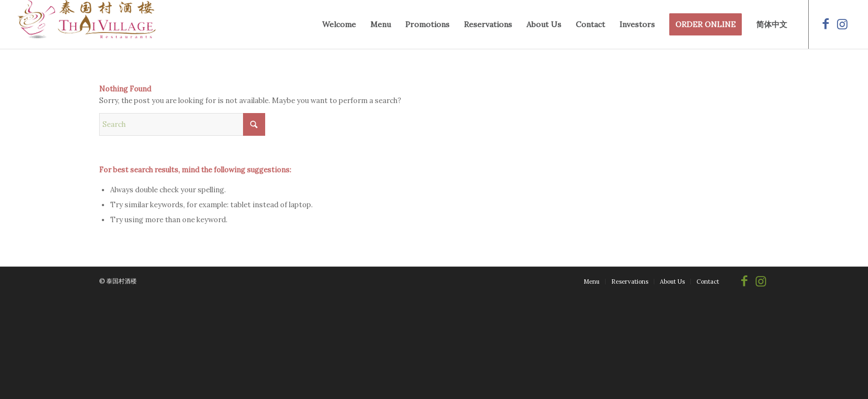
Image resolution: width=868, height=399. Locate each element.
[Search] (182, 124)
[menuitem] (339, 24)
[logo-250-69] (86, 24)
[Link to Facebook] (826, 24)
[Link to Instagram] (843, 24)
